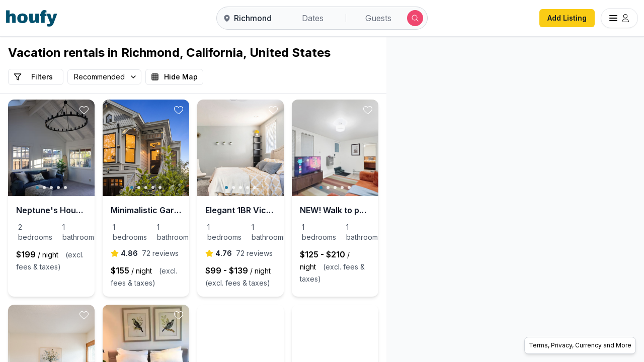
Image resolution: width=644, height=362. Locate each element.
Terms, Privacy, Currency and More (580, 345)
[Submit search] (415, 18)
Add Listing (567, 18)
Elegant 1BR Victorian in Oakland (319, 210)
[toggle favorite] (116, 110)
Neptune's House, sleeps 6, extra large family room (67, 210)
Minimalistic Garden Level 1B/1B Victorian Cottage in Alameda (193, 210)
